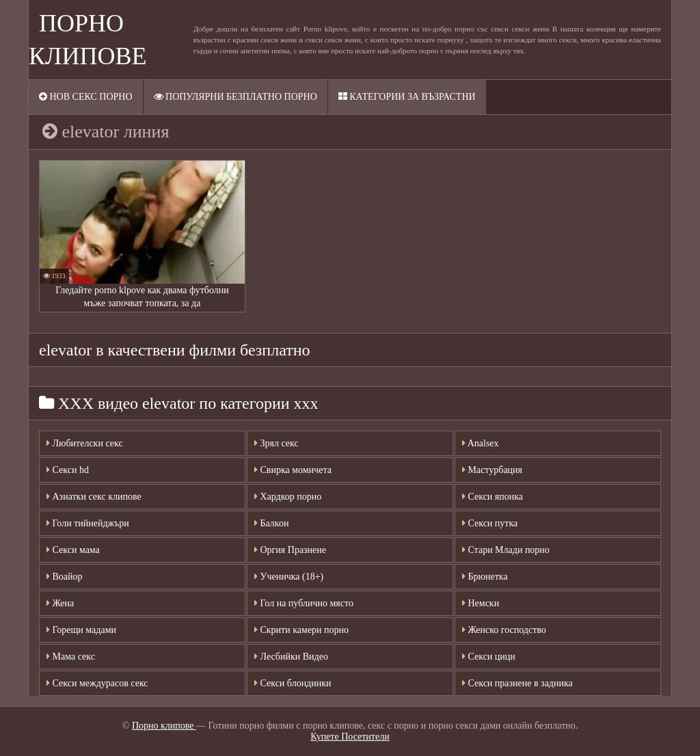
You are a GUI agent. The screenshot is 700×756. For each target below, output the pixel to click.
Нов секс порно (86, 97)
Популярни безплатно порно (235, 97)
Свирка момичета (293, 470)
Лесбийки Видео (291, 657)
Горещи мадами (81, 630)
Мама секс (71, 657)
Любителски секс (85, 443)
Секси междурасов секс (97, 683)
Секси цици (489, 657)
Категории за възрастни (407, 97)
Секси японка (493, 497)
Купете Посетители (350, 737)
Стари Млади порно (506, 550)
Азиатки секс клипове (94, 497)
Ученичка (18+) (289, 577)
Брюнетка (485, 577)
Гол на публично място (304, 603)
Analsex (481, 443)
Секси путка (490, 523)
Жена (60, 603)
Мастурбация (492, 470)
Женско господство (504, 630)
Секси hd (68, 470)
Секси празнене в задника (517, 683)
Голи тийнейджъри (88, 523)
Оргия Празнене (290, 550)
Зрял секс (277, 443)
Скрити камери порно (301, 630)
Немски (481, 603)
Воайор (65, 577)
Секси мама (73, 550)
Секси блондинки (293, 683)
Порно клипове (164, 726)
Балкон (271, 523)
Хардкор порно (288, 497)
